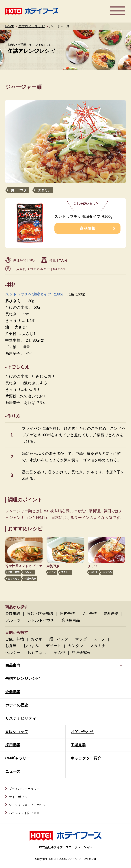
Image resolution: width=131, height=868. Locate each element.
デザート (53, 646)
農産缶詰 (111, 614)
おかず (53, 572)
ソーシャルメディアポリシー (29, 805)
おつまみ (107, 572)
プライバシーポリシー (24, 789)
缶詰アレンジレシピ (31, 26)
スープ (99, 639)
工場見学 (78, 745)
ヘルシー (29, 572)
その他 (59, 653)
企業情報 (13, 692)
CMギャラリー (18, 758)
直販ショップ (17, 732)
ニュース (13, 771)
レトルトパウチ (41, 620)
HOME (10, 26)
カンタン (76, 646)
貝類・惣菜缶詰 (40, 614)
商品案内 (13, 665)
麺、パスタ (19, 190)
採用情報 (13, 745)
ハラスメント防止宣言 (24, 813)
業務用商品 (71, 620)
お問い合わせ (82, 732)
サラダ (81, 639)
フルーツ (13, 620)
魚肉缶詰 (67, 614)
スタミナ (44, 190)
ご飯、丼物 (14, 572)
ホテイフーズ (32, 11)
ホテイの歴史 (17, 705)
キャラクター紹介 (86, 758)
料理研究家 (30, 579)
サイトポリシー (20, 797)
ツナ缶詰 (89, 614)
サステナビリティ (21, 718)
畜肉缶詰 (13, 614)
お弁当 (11, 646)
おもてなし (14, 579)
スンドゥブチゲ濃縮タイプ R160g (34, 294)
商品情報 (88, 228)
